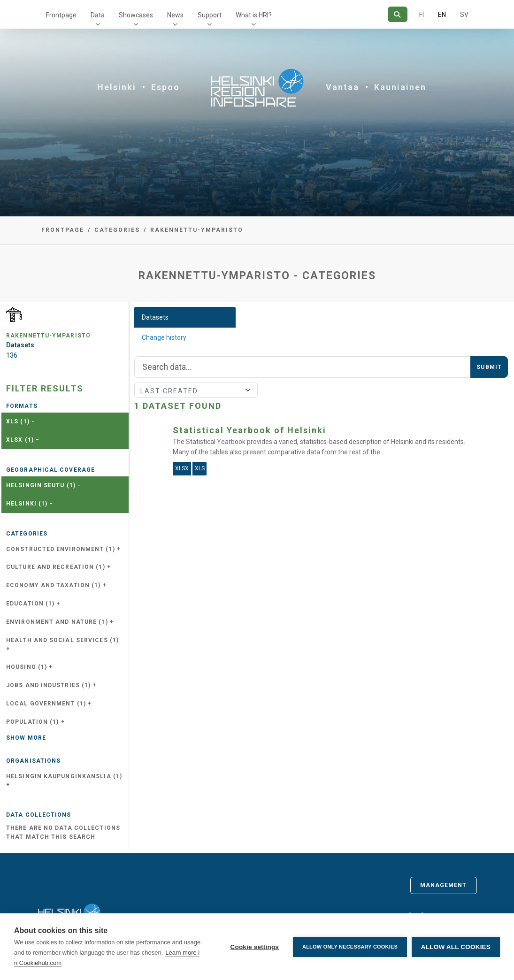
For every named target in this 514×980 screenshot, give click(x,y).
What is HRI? (254, 15)
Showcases (136, 15)
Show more (26, 738)
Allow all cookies (456, 947)
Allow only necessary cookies (350, 947)
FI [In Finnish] (422, 15)
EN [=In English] (442, 15)
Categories (117, 230)
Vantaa (342, 87)
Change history (164, 337)
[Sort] (196, 390)
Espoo (165, 87)
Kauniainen (400, 87)
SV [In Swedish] (464, 15)
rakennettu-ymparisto (197, 230)
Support (210, 15)
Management (444, 885)
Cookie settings (254, 947)
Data (98, 15)
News (175, 15)
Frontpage (61, 15)
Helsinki (117, 87)
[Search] (397, 14)
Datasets (155, 317)
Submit (489, 367)
